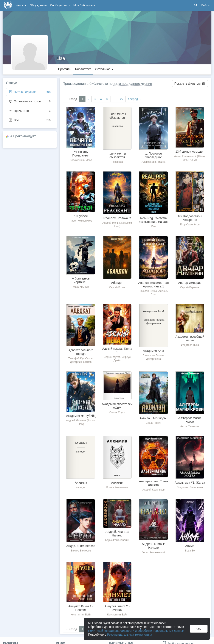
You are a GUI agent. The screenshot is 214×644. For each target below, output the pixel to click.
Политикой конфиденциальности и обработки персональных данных (136, 631)
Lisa (61, 58)
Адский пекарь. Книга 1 (117, 350)
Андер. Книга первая (81, 546)
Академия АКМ (154, 351)
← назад (71, 99)
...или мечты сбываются (117, 155)
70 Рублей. (81, 216)
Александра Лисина (154, 162)
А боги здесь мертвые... (81, 280)
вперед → (135, 99)
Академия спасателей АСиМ (117, 406)
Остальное (105, 69)
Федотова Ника (190, 345)
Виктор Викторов (81, 551)
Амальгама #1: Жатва (190, 483)
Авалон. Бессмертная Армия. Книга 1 (153, 285)
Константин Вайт (81, 615)
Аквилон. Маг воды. (154, 418)
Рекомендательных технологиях (129, 635)
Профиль (65, 69)
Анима (190, 546)
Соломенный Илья (81, 160)
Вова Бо (190, 551)
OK (199, 629)
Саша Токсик (154, 423)
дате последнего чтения (133, 84)
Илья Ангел (190, 160)
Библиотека (83, 69)
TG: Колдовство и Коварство (190, 218)
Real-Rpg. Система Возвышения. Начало (154, 220)
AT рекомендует (23, 136)
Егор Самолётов (190, 225)
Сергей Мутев (112, 357)
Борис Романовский (117, 540)
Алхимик (81, 483)
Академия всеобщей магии (190, 338)
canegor (81, 487)
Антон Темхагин (190, 426)
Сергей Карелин (190, 287)
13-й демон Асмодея (190, 152)
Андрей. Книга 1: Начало (117, 534)
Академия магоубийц (81, 416)
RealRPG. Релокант (117, 218)
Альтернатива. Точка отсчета (154, 483)
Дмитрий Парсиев (81, 362)
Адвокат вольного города (81, 352)
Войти (205, 5)
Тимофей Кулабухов (80, 358)
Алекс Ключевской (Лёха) (189, 156)
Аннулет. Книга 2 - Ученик (117, 608)
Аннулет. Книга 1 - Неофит (81, 608)
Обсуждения (38, 5)
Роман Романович (117, 487)
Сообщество (60, 5)
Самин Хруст (117, 412)
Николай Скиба (148, 291)
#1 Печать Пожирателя (81, 154)
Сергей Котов (117, 287)
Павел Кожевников (81, 221)
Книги (21, 5)
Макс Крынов (81, 287)
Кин (154, 226)
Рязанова (117, 162)
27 (122, 99)
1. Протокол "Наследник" (154, 155)
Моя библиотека (84, 5)
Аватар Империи (190, 283)
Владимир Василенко (190, 487)
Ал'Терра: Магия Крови (190, 420)
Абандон (117, 283)
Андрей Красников (153, 490)
